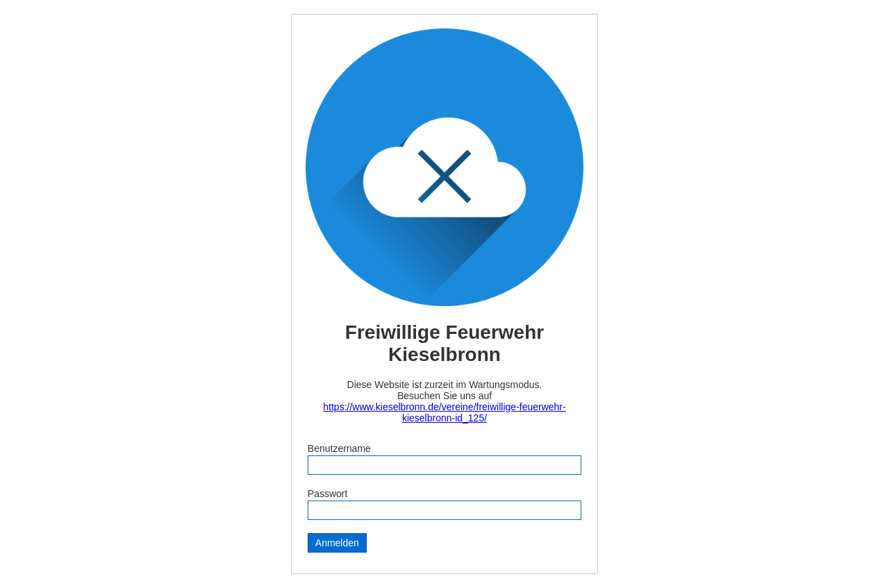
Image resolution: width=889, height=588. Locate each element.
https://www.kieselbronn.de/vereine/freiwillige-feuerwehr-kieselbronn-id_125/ (444, 412)
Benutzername (339, 448)
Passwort (328, 494)
